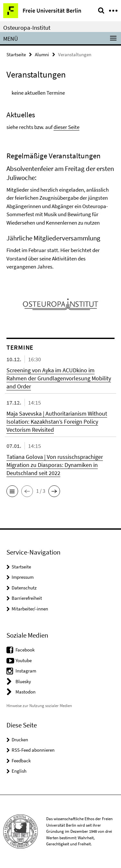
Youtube (24, 660)
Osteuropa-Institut (27, 27)
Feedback (21, 761)
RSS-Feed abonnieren (33, 750)
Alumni (42, 54)
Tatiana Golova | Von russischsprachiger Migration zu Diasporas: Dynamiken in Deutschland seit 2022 (55, 465)
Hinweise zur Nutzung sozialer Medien (39, 706)
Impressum (23, 577)
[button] (12, 491)
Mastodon (25, 692)
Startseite (16, 54)
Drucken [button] (20, 740)
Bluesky (23, 681)
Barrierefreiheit (27, 598)
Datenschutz (24, 588)
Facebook (25, 650)
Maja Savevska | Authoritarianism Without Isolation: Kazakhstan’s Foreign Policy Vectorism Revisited (57, 422)
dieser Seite (66, 127)
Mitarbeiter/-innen (30, 609)
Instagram (26, 671)
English (19, 771)
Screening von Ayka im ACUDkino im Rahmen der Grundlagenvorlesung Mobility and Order (59, 378)
